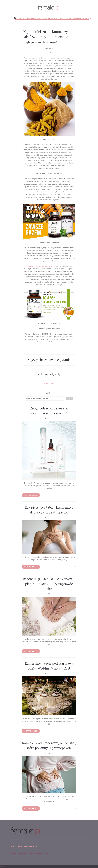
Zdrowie (44, 18)
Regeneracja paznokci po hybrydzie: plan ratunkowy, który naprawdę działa (49, 584)
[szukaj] (44, 399)
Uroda (51, 18)
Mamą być (81, 18)
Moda (30, 18)
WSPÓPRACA (15, 843)
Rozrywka (72, 18)
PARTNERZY (39, 843)
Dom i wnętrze (60, 18)
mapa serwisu (30, 846)
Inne (87, 18)
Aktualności (21, 18)
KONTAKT (27, 843)
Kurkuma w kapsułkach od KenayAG (38, 266)
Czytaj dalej (31, 495)
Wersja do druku (49, 384)
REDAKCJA (51, 843)
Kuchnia (36, 18)
